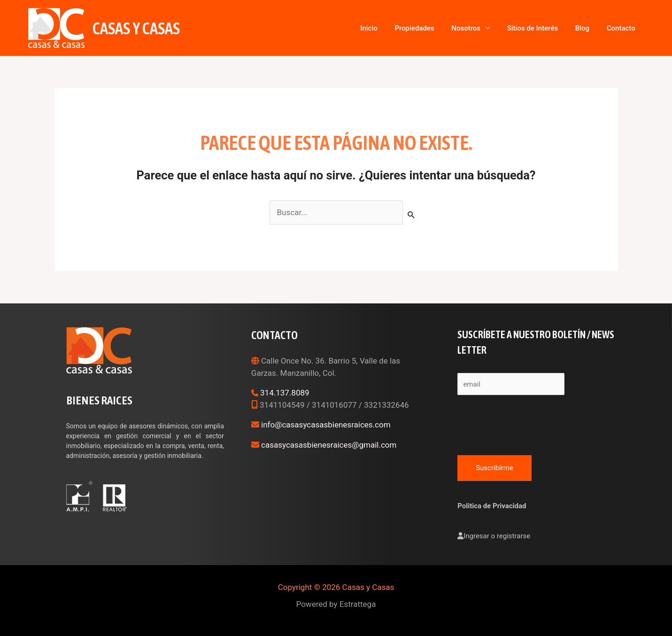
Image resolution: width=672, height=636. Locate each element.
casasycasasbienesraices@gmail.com (329, 445)
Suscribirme (494, 468)
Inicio (412, 28)
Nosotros (494, 28)
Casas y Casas (136, 28)
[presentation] (529, 423)
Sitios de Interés (552, 28)
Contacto (625, 28)
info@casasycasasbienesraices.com (326, 425)
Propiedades (449, 28)
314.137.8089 (285, 393)
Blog (594, 28)
